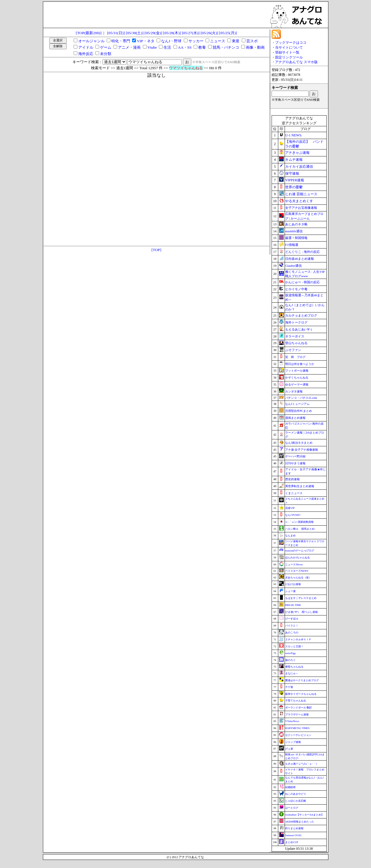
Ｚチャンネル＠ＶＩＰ (298, 639)
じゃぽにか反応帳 (296, 801)
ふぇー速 (290, 591)
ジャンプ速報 (293, 742)
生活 (167, 47)
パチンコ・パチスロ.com (301, 398)
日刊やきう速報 (295, 463)
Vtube (152, 47)
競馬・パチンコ (226, 47)
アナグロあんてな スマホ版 (296, 62)
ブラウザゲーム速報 (297, 714)
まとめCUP (292, 842)
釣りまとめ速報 (294, 828)
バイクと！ (292, 626)
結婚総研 (290, 787)
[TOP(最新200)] (89, 33)
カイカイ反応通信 (299, 167)
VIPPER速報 (295, 180)
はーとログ (292, 808)
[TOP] (157, 250)
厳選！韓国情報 (296, 238)
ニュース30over (294, 564)
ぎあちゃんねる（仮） (298, 578)
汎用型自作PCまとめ (299, 411)
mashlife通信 (294, 231)
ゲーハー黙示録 (295, 456)
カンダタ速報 (294, 391)
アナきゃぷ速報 (297, 153)
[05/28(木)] (172, 33)
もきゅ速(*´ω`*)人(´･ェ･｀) (301, 764)
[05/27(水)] (191, 33)
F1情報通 (292, 245)
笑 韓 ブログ (295, 357)
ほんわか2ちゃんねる (298, 558)
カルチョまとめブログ (301, 315)
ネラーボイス (295, 336)
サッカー (196, 41)
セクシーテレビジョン (298, 735)
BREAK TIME (293, 605)
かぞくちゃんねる (297, 378)
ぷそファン (293, 350)
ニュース (218, 41)
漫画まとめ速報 (295, 418)
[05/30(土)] (135, 33)
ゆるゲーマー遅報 (297, 384)
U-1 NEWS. (294, 135)
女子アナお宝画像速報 (301, 208)
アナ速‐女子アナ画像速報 (302, 450)
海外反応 (86, 54)
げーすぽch (292, 619)
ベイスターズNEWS (297, 571)
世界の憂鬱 (294, 187)
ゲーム (106, 47)
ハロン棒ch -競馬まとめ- (300, 529)
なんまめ (290, 536)
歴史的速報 (292, 479)
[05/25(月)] (228, 33)
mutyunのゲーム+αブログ (300, 551)
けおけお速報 (293, 584)
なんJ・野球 (171, 41)
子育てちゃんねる (296, 701)
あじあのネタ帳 (296, 224)
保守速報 (292, 173)
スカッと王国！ (294, 646)
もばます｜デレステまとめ (301, 598)
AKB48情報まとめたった (300, 822)
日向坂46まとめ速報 (300, 259)
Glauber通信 (293, 266)
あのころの (292, 633)
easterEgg (290, 653)
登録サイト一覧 (287, 52)
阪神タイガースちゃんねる (301, 694)
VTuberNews (292, 721)
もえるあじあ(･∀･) (299, 329)
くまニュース (294, 493)
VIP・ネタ (146, 41)
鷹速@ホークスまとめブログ (302, 680)
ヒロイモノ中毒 (296, 289)
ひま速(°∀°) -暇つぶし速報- (302, 612)
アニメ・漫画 (129, 47)
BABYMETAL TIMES (297, 728)
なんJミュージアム (297, 404)
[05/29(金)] (153, 33)
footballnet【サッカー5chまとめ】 (304, 815)
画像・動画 (255, 47)
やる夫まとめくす (299, 201)
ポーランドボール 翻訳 (299, 708)
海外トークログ (296, 322)
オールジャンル (91, 41)
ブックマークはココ (291, 43)
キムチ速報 (294, 160)
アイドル (86, 47)
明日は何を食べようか (300, 364)
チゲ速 (289, 687)
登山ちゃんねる (296, 343)
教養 (202, 47)
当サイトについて (289, 47)
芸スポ (252, 41)
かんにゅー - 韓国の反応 (302, 282)
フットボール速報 (297, 371)
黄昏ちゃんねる (294, 667)
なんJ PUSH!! (293, 515)
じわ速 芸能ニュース (301, 194)
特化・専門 (121, 41)
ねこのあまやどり (296, 794)
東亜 (236, 41)
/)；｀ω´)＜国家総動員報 (299, 522)
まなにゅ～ (292, 673)
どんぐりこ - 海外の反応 (302, 252)
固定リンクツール (289, 57)
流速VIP (290, 508)
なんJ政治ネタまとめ (299, 443)
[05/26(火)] (209, 33)
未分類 (106, 54)
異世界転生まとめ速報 (300, 486)
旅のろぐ (290, 660)
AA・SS (185, 47)
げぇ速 (289, 749)
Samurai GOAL (293, 835)
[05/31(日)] (116, 33)
